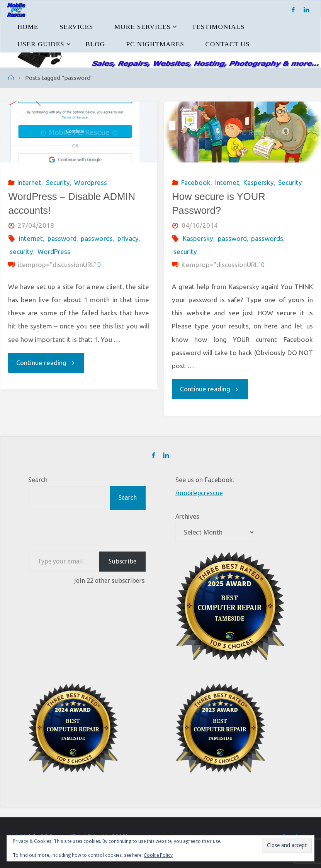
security (21, 251)
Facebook (196, 182)
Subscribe (122, 561)
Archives (187, 516)
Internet (29, 182)
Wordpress (91, 182)
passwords (97, 238)
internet (31, 238)
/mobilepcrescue (200, 493)
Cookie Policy (158, 855)
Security (58, 182)
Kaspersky (259, 182)
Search (38, 480)
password (62, 238)
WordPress (54, 251)
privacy (128, 238)
